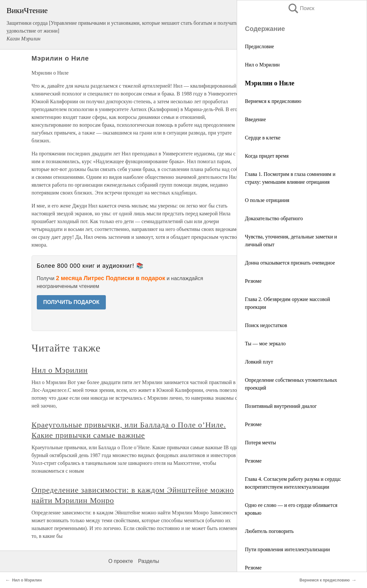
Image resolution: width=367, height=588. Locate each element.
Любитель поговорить (269, 531)
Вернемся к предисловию (273, 101)
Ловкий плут (259, 362)
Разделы (148, 561)
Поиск (301, 8)
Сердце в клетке (263, 138)
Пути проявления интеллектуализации (287, 549)
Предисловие (259, 46)
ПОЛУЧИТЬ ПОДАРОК (71, 302)
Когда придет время (267, 156)
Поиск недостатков (266, 325)
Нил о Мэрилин (262, 65)
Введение (255, 119)
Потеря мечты (260, 443)
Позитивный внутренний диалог (281, 406)
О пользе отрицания (267, 200)
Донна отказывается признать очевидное (290, 263)
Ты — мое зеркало (265, 344)
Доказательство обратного (274, 218)
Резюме (253, 281)
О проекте (121, 561)
